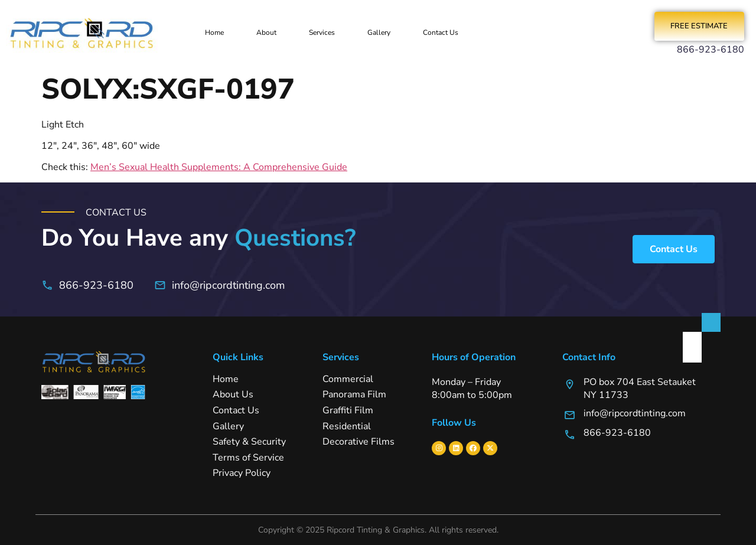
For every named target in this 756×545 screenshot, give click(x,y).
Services (322, 33)
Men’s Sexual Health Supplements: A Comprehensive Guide (219, 168)
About (266, 33)
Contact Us (441, 33)
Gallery (379, 33)
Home (214, 33)
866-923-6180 (711, 50)
